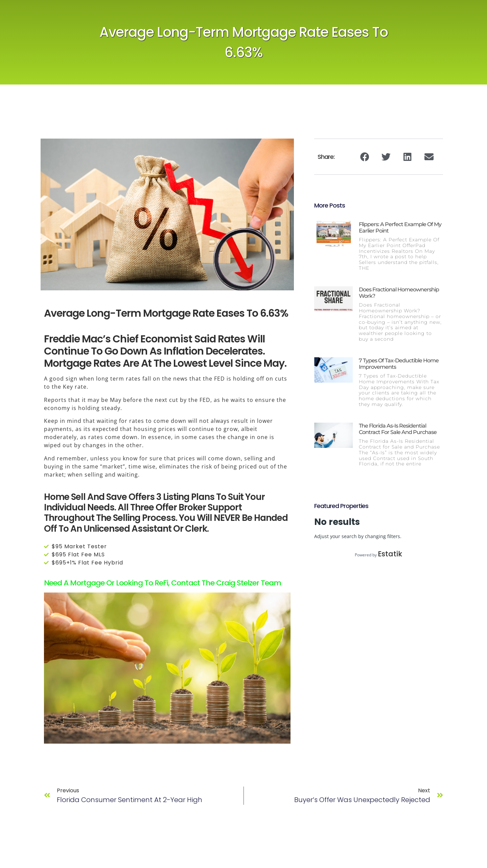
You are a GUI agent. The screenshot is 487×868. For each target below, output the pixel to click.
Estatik (390, 554)
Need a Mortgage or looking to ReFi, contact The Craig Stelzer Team (163, 583)
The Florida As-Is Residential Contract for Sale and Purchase (398, 429)
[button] (365, 157)
